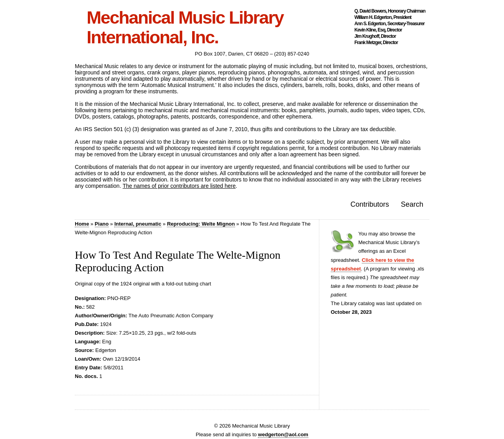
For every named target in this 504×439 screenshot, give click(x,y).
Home (82, 224)
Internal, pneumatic (138, 224)
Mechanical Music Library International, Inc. (185, 28)
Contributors (370, 204)
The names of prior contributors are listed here (179, 186)
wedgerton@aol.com (283, 434)
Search (412, 204)
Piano (102, 224)
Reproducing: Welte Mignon (201, 224)
